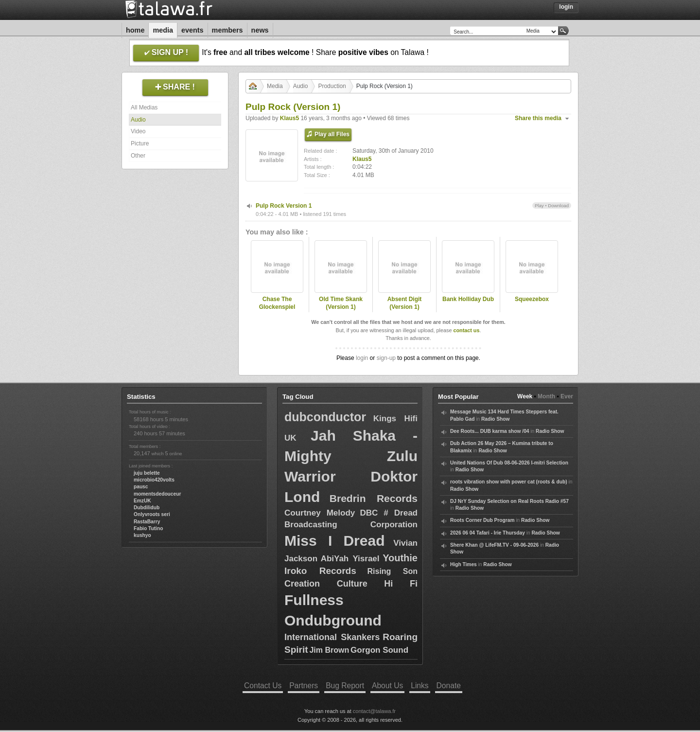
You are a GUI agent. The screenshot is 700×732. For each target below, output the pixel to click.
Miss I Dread (335, 541)
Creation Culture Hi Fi (351, 584)
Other (138, 156)
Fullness (314, 600)
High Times (464, 564)
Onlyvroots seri (152, 514)
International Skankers (332, 637)
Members (227, 30)
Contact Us (263, 686)
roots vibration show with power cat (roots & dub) (509, 482)
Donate (449, 686)
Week (525, 396)
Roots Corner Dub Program (482, 520)
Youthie (400, 558)
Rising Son (392, 571)
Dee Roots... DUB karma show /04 (490, 431)
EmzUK (142, 501)
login (362, 358)
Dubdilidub (147, 508)
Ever (567, 396)
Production (332, 86)
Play (539, 205)
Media (163, 30)
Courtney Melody (320, 513)
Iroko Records (320, 571)
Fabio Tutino (148, 528)
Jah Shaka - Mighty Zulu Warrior (351, 456)
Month (546, 396)
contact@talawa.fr (374, 711)
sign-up (386, 358)
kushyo (142, 535)
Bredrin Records (374, 498)
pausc (141, 487)
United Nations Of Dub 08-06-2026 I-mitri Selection (509, 463)
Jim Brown (329, 650)
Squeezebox (532, 299)
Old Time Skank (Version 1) (341, 303)
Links (420, 686)
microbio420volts (154, 480)
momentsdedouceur (157, 494)
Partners (304, 686)
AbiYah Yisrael (350, 559)
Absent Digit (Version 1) (405, 303)
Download (558, 205)
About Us (387, 686)
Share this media (538, 118)
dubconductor (325, 417)
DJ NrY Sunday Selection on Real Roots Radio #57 (509, 501)
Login (566, 7)
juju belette (147, 473)
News (260, 30)
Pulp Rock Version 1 (284, 206)
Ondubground (333, 620)
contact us (466, 330)
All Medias (144, 107)
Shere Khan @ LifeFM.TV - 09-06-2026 (494, 545)
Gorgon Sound (379, 650)
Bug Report (345, 686)
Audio (138, 120)
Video (138, 131)
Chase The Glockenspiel (277, 303)
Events (192, 30)
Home (135, 30)
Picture (140, 143)
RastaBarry (147, 522)
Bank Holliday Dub (468, 299)
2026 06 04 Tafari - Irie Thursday (488, 533)
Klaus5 (289, 118)
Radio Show (495, 419)
